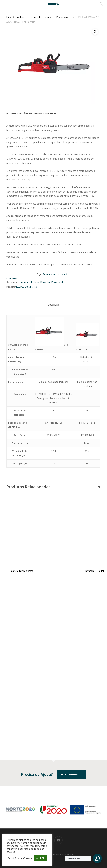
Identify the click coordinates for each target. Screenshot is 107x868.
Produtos (21, 17)
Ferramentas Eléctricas (41, 17)
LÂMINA (20, 287)
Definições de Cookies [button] (20, 858)
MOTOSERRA (31, 287)
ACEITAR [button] (41, 858)
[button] (5, 4)
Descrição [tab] (53, 305)
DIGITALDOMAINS (63, 854)
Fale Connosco (72, 775)
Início (9, 17)
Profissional (62, 17)
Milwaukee (45, 282)
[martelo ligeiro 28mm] (41, 530)
